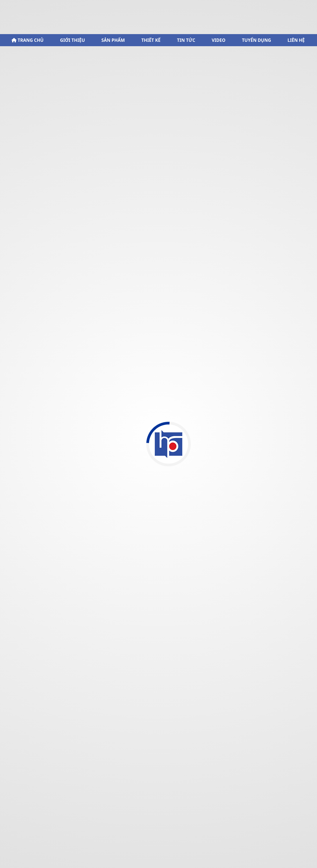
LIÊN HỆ (296, 40)
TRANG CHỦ (27, 40)
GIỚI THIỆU (72, 40)
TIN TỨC (186, 40)
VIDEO (219, 40)
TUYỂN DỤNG (257, 40)
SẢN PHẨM (113, 40)
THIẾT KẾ (151, 40)
